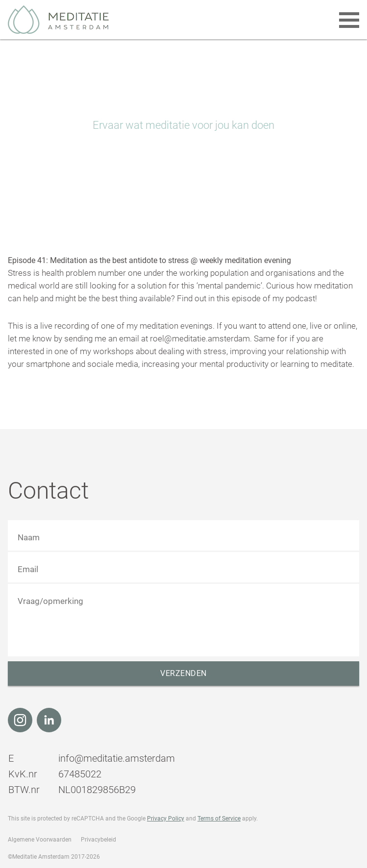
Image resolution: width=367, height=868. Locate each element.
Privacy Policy (166, 819)
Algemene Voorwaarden (40, 840)
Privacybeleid (98, 840)
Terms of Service (219, 819)
